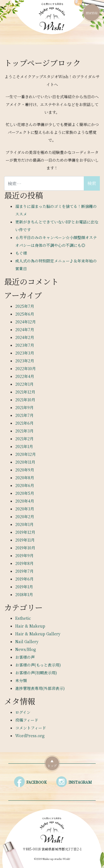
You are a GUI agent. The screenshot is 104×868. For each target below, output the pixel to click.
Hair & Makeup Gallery (38, 634)
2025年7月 (25, 306)
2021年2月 (24, 439)
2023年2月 (25, 361)
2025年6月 (25, 314)
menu (92, 11)
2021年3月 (24, 431)
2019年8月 (24, 563)
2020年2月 (25, 517)
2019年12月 (25, 532)
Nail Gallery (27, 641)
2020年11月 (25, 462)
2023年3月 (25, 353)
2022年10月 (26, 368)
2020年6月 (25, 485)
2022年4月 (25, 376)
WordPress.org (30, 736)
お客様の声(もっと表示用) (38, 665)
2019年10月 (25, 548)
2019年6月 (24, 579)
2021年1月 (24, 446)
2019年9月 (24, 555)
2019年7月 (24, 571)
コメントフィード (31, 728)
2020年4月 (25, 501)
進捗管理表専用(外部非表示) (40, 688)
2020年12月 (26, 454)
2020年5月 (25, 493)
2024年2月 (25, 337)
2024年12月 (26, 322)
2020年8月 (25, 478)
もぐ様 (21, 253)
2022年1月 (24, 384)
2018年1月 (24, 594)
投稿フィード (27, 720)
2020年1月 (24, 524)
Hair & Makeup (30, 626)
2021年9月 (24, 407)
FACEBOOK (36, 782)
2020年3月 (25, 509)
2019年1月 (24, 587)
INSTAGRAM (80, 782)
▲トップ (52, 763)
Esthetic (23, 618)
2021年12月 (25, 392)
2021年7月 (24, 415)
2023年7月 (25, 345)
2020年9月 (25, 470)
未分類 (21, 680)
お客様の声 (25, 657)
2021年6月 (24, 423)
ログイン (23, 712)
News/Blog (26, 649)
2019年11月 (25, 540)
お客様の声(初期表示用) (36, 673)
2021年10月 (25, 400)
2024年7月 (25, 330)
